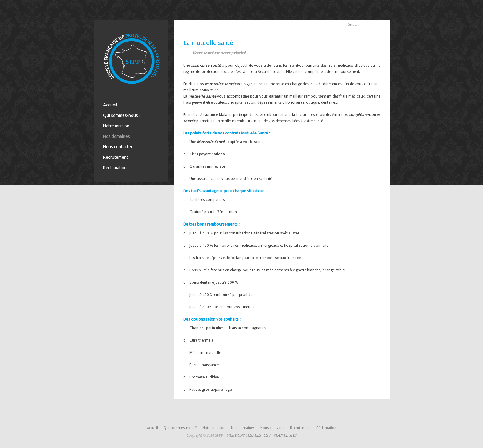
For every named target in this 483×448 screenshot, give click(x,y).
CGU (267, 436)
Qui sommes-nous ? (122, 115)
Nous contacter (118, 147)
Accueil (110, 105)
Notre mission (116, 126)
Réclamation (115, 168)
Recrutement (116, 157)
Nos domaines (117, 136)
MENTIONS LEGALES (244, 436)
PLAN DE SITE (285, 436)
